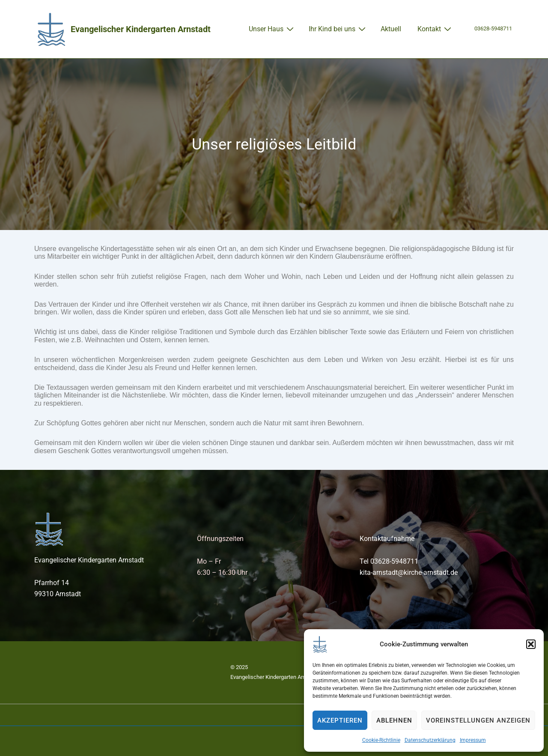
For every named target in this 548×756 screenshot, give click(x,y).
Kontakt (435, 29)
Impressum (473, 740)
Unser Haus (272, 29)
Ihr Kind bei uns (338, 29)
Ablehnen (394, 720)
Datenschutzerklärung (430, 740)
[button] (531, 644)
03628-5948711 (493, 28)
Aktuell (391, 29)
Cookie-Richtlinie (381, 740)
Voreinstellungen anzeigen (478, 720)
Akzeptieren (340, 720)
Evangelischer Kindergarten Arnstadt (141, 29)
